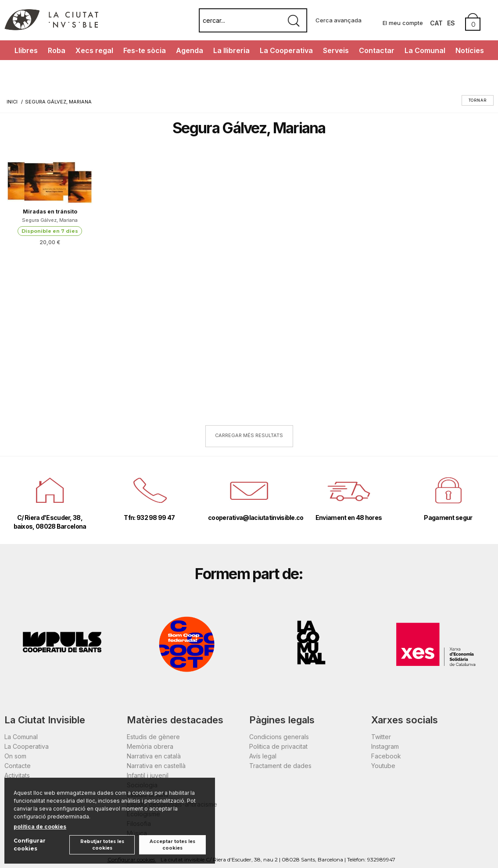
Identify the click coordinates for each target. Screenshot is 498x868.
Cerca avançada (339, 20)
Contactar (377, 50)
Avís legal (263, 756)
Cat (436, 23)
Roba (57, 50)
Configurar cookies (30, 845)
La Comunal (425, 50)
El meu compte (403, 23)
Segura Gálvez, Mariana (50, 220)
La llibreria (231, 50)
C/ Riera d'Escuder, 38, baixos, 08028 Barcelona (50, 522)
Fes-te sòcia (145, 50)
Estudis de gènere (153, 737)
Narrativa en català (154, 756)
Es (451, 23)
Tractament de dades (280, 766)
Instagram (385, 746)
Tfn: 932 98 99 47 (149, 518)
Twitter (381, 737)
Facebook (386, 756)
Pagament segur (448, 518)
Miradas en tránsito (50, 212)
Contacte (18, 766)
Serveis (336, 50)
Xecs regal (94, 50)
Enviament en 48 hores (349, 518)
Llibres (26, 50)
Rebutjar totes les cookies (102, 845)
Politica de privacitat (278, 746)
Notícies (470, 50)
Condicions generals (279, 737)
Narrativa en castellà (156, 766)
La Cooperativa (286, 50)
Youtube (383, 766)
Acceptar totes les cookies (172, 845)
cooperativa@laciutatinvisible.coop (249, 518)
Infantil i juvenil (148, 775)
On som (15, 756)
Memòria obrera (150, 746)
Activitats (17, 775)
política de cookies (40, 827)
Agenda (190, 50)
